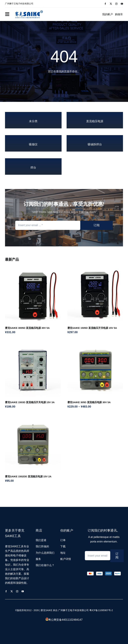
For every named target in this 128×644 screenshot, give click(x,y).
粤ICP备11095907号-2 (101, 610)
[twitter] (111, 4)
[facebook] (105, 4)
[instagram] (116, 4)
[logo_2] (29, 10)
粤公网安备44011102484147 (66, 620)
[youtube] (122, 4)
